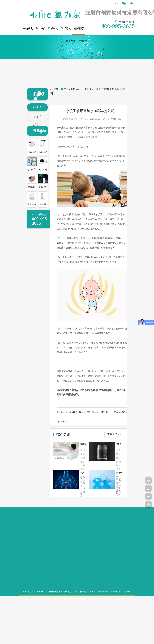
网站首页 (28, 28)
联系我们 (83, 41)
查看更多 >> (114, 434)
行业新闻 (38, 111)
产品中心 (53, 28)
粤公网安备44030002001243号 (116, 599)
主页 (66, 89)
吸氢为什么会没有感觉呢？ (114, 412)
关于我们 (41, 28)
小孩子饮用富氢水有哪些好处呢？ (110, 89)
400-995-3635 (148, 480)
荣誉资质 (71, 41)
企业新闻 (38, 121)
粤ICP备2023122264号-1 (80, 599)
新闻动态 (79, 31)
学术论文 (66, 28)
